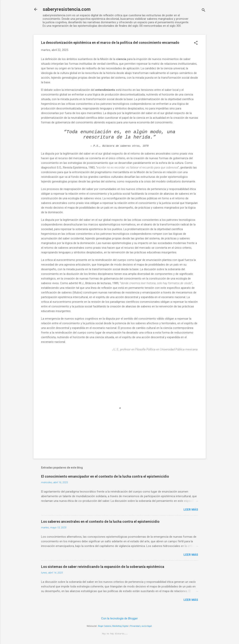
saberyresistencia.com (67, 9)
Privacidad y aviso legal (141, 626)
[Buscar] (204, 11)
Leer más (191, 510)
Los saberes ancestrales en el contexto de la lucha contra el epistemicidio (100, 521)
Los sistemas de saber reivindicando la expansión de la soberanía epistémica (103, 567)
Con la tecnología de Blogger (119, 618)
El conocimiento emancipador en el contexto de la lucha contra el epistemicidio (105, 476)
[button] (196, 43)
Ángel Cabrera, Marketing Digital (113, 626)
